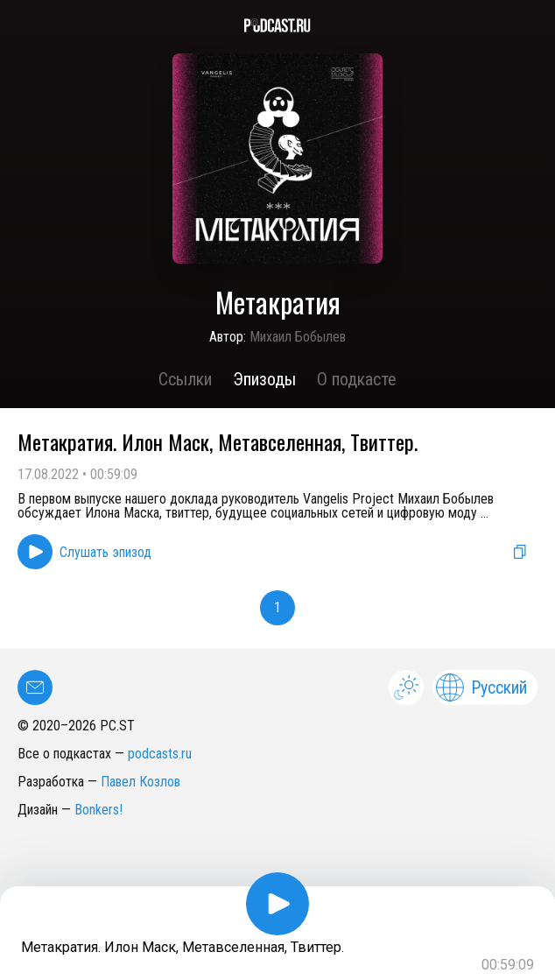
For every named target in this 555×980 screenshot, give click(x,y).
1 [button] (277, 607)
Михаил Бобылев (298, 337)
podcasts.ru (160, 754)
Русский (481, 687)
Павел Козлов (141, 782)
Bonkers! (98, 810)
